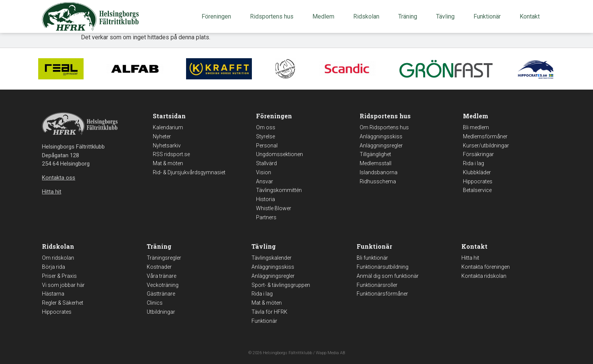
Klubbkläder (477, 172)
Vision (264, 172)
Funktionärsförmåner (382, 294)
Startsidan (169, 116)
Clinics (155, 303)
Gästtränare (161, 294)
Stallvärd (266, 163)
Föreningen (218, 17)
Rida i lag (473, 163)
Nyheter (162, 136)
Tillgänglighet (375, 154)
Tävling (447, 17)
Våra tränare (161, 276)
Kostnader (159, 267)
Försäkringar (478, 154)
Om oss (266, 127)
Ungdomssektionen (279, 154)
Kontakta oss (59, 178)
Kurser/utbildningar (486, 146)
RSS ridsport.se (171, 154)
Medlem (325, 17)
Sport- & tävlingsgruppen (281, 285)
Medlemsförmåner (485, 136)
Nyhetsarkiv (167, 146)
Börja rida (54, 267)
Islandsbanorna (379, 172)
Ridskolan (368, 17)
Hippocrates (478, 181)
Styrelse (265, 136)
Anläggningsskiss (381, 136)
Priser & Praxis (59, 276)
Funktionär (489, 17)
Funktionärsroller (377, 285)
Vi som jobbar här (63, 285)
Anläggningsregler (381, 146)
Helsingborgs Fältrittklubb (287, 353)
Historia (265, 199)
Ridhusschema (378, 181)
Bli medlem (476, 127)
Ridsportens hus (274, 17)
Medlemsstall (376, 163)
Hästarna (53, 294)
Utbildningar (161, 312)
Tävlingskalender (272, 258)
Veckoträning (163, 285)
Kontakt (532, 17)
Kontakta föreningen (486, 267)
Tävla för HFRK (269, 312)
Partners (266, 217)
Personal (267, 146)
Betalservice (477, 190)
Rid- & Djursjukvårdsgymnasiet (189, 172)
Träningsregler (164, 258)
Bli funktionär (372, 258)
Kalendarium (168, 127)
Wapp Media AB (330, 353)
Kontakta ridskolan (484, 276)
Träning (410, 17)
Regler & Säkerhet (63, 303)
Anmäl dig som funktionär (388, 276)
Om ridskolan (58, 258)
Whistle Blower (274, 208)
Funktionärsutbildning (383, 267)
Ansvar (265, 181)
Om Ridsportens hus (384, 127)
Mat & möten (168, 163)
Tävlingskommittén (279, 190)
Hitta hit (470, 258)
